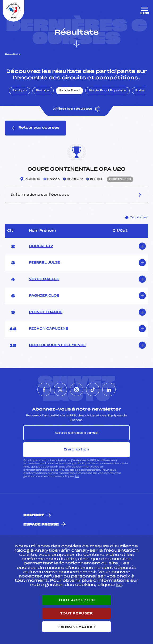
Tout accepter (76, 600)
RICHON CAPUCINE (49, 329)
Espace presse (41, 525)
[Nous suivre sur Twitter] (60, 389)
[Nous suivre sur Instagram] (76, 389)
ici (77, 476)
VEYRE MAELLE (44, 279)
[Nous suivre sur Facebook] (44, 389)
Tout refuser (76, 613)
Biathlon (43, 91)
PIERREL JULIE (44, 263)
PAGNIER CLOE (44, 296)
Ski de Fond (69, 91)
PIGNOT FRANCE (46, 312)
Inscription (76, 449)
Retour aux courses (35, 128)
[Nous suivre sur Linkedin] (109, 389)
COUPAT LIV (41, 246)
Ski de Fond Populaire (108, 91)
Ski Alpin (20, 91)
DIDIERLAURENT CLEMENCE (58, 345)
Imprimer (137, 218)
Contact (34, 515)
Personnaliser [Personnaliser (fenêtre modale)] (76, 627)
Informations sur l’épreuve (77, 195)
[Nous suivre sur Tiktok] (93, 389)
